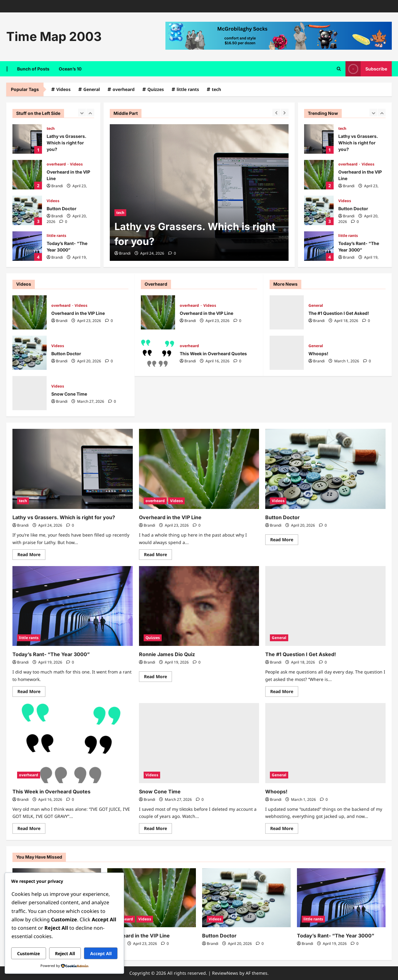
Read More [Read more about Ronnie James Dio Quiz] (158, 675)
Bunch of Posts (33, 69)
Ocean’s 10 (70, 69)
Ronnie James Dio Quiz (167, 654)
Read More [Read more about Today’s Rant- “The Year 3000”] (31, 690)
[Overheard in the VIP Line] (199, 469)
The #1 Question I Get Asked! (287, 312)
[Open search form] (339, 69)
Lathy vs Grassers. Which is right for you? (27, 139)
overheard (124, 89)
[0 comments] (63, 222)
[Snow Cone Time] (199, 743)
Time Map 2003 (54, 36)
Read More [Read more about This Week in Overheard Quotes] (31, 827)
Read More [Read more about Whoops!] (284, 827)
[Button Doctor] (325, 469)
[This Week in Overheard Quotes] (73, 743)
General (92, 89)
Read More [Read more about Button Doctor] (284, 538)
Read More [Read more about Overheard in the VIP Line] (158, 553)
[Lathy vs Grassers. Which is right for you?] (199, 193)
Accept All (101, 953)
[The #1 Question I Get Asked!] (325, 606)
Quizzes (156, 89)
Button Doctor (27, 210)
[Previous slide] (82, 113)
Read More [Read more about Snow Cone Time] (158, 827)
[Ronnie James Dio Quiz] (199, 606)
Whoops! (287, 353)
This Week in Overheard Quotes (158, 353)
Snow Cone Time (30, 393)
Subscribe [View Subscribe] (366, 69)
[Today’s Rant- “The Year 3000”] (73, 606)
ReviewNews (225, 973)
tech (216, 89)
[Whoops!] (325, 743)
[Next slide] (90, 113)
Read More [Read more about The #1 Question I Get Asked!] (284, 690)
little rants (188, 89)
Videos (63, 89)
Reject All (65, 953)
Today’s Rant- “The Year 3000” (27, 246)
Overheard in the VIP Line (27, 175)
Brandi (57, 186)
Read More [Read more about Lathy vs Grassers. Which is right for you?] (31, 553)
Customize (28, 953)
